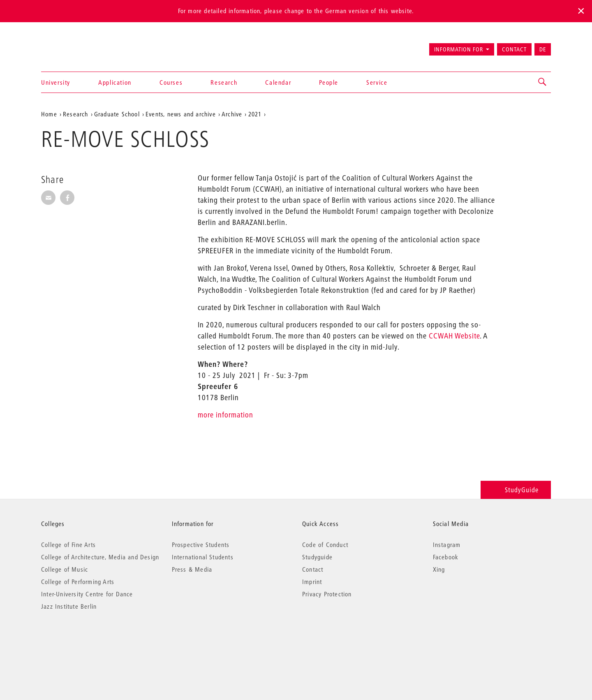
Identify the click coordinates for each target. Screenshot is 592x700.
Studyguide (317, 557)
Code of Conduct (325, 545)
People (329, 82)
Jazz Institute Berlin (69, 606)
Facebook (446, 557)
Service (377, 82)
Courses (171, 82)
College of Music (65, 569)
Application (115, 82)
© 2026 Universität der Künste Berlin (84, 641)
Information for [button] (459, 49)
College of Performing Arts (78, 582)
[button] (543, 82)
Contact (514, 49)
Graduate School (117, 114)
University (56, 82)
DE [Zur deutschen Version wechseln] (543, 49)
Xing (439, 569)
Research (224, 82)
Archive (232, 114)
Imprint (312, 582)
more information (225, 415)
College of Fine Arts (68, 545)
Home (49, 114)
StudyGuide (516, 490)
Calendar (278, 82)
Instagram (447, 545)
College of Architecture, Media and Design (100, 557)
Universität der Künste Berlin (73, 46)
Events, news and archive (181, 114)
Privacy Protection (327, 594)
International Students (203, 557)
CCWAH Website (454, 336)
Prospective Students (201, 545)
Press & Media (192, 569)
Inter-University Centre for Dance (87, 594)
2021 (255, 114)
